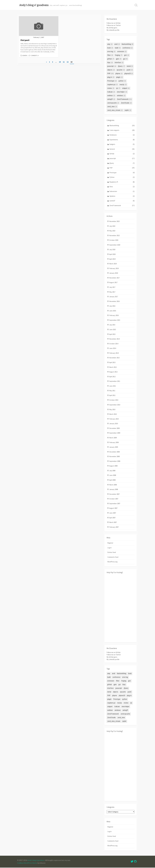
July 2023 (112, 226)
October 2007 (114, 499)
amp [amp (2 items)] (110, 44)
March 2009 (113, 438)
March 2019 (113, 264)
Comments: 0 (35, 55)
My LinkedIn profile (113, 30)
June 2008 (113, 475)
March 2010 (113, 414)
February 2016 (114, 315)
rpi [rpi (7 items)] (118, 88)
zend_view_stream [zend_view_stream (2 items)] (115, 110)
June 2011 (113, 386)
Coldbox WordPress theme (27, 863)
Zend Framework (122, 206)
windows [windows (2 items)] (121, 95)
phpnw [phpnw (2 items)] (119, 73)
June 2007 (113, 513)
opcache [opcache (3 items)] (121, 70)
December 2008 (114, 452)
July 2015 (112, 325)
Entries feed (112, 553)
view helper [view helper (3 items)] (122, 92)
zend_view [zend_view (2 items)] (112, 106)
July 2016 (112, 306)
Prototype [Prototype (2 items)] (112, 81)
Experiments (122, 140)
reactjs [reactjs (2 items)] (123, 84)
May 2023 (112, 231)
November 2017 (114, 278)
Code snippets (122, 130)
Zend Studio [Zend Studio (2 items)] (126, 103)
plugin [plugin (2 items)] (119, 77)
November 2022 (114, 236)
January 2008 (114, 489)
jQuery (122, 163)
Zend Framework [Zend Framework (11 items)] (124, 99)
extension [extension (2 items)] (122, 51)
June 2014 (113, 348)
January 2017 (114, 297)
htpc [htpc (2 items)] (110, 62)
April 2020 (112, 254)
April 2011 (112, 395)
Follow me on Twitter (114, 25)
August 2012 (113, 372)
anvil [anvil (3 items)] (117, 44)
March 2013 (113, 367)
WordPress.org (112, 562)
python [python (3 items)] (122, 81)
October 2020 (114, 240)
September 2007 (115, 504)
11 (64, 62)
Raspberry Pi (122, 182)
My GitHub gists (112, 28)
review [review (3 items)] (111, 88)
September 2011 (115, 381)
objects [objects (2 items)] (111, 70)
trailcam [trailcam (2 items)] (111, 92)
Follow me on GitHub (114, 23)
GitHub (122, 154)
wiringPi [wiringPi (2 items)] (111, 99)
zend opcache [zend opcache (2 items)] (113, 103)
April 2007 (112, 518)
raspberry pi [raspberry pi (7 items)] (112, 84)
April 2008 (112, 480)
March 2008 (113, 485)
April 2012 (112, 377)
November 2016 (114, 301)
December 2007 (114, 494)
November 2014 (114, 339)
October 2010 (114, 400)
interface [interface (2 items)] (119, 62)
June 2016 (113, 311)
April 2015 (112, 334)
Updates (122, 196)
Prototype (122, 173)
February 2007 (114, 527)
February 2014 (114, 353)
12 (68, 62)
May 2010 (112, 410)
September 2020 (115, 245)
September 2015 (115, 320)
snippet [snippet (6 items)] (126, 88)
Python (122, 177)
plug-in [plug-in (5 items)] (111, 77)
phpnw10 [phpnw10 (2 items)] (129, 73)
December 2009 (114, 428)
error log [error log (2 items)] (111, 51)
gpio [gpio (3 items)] (119, 59)
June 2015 (113, 330)
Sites (122, 187)
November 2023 (114, 221)
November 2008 (114, 457)
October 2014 (114, 344)
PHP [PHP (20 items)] (110, 73)
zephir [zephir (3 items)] (128, 110)
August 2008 (113, 466)
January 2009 (114, 447)
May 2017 (112, 292)
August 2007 (113, 508)
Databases (122, 135)
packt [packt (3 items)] (130, 70)
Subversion (122, 191)
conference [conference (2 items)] (128, 48)
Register (110, 543)
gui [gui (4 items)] (125, 59)
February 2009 (114, 442)
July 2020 (112, 250)
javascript (122, 159)
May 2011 (112, 391)
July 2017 (112, 287)
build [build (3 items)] (118, 48)
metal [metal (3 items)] (130, 66)
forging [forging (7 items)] (119, 55)
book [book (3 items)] (110, 48)
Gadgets (122, 144)
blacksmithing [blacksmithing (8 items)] (128, 44)
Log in (109, 548)
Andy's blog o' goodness (36, 861)
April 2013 (112, 363)
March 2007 (113, 522)
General (25, 55)
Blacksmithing (122, 126)
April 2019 (112, 259)
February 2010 (114, 419)
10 (60, 62)
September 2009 (115, 433)
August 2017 (113, 283)
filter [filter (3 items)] (110, 55)
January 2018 (114, 273)
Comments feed (113, 557)
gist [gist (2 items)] (127, 55)
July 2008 (112, 471)
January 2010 (114, 424)
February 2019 (114, 269)
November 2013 (114, 358)
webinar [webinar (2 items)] (111, 95)
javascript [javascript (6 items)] (112, 66)
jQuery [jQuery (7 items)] (121, 66)
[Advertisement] (121, 608)
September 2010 (115, 405)
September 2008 (115, 461)
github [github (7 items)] (111, 59)
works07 (122, 201)
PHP (122, 168)
